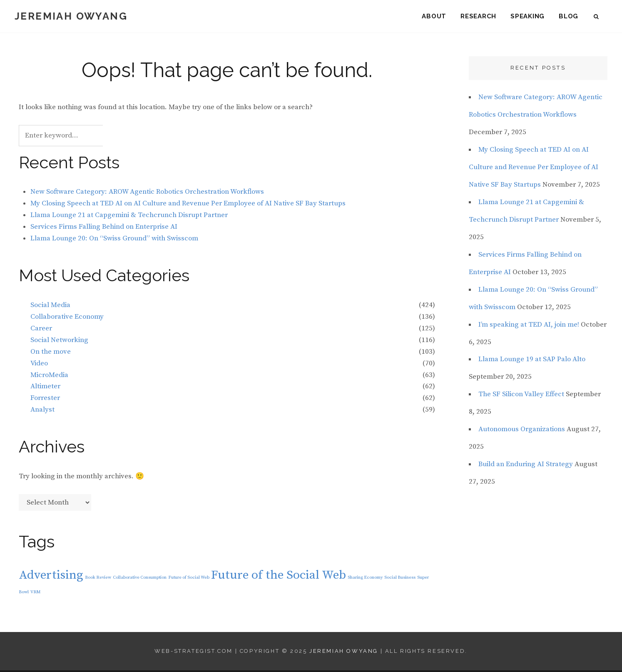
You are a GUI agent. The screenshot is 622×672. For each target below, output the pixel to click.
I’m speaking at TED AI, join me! (529, 326)
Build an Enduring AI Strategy (526, 466)
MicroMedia (49, 376)
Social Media (50, 306)
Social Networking (59, 341)
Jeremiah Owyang (71, 16)
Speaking (527, 17)
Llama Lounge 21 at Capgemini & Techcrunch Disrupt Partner (129, 217)
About (434, 17)
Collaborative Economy (67, 318)
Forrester (45, 400)
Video (39, 365)
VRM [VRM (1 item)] (35, 593)
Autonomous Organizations (522, 431)
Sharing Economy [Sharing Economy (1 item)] (365, 579)
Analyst (42, 411)
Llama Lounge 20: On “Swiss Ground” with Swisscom (114, 240)
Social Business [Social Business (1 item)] (400, 579)
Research (478, 17)
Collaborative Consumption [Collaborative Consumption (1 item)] (140, 579)
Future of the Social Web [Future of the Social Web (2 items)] (279, 576)
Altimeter (45, 388)
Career (41, 330)
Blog (569, 17)
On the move (51, 353)
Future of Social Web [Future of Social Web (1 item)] (189, 579)
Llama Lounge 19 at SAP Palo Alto (532, 361)
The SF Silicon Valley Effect (521, 396)
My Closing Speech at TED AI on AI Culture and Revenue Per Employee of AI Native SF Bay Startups (188, 205)
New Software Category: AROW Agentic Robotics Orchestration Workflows (147, 193)
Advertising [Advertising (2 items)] (51, 576)
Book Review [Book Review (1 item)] (98, 579)
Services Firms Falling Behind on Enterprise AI (104, 228)
